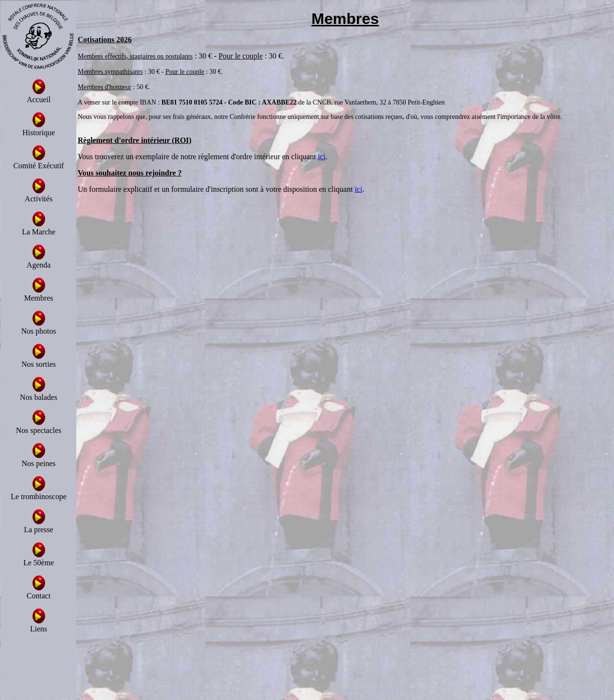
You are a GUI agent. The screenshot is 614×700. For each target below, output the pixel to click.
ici (322, 157)
